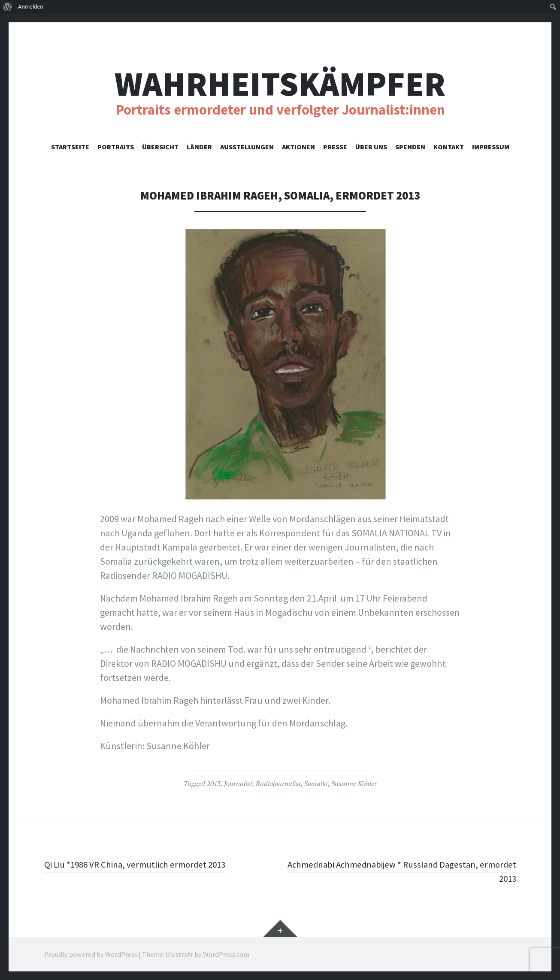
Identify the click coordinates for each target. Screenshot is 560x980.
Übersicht (160, 147)
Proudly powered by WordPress (91, 954)
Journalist (238, 783)
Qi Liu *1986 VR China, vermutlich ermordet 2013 (140, 864)
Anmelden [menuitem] (31, 7)
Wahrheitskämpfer (280, 84)
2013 (214, 783)
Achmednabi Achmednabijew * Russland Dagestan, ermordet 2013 (416, 871)
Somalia (316, 783)
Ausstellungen (247, 147)
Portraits (116, 147)
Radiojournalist (278, 783)
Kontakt (449, 147)
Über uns (371, 147)
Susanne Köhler (354, 783)
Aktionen (298, 147)
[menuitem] (8, 7)
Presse (335, 147)
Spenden (410, 147)
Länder (199, 147)
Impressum (491, 147)
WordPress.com (226, 954)
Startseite (70, 147)
